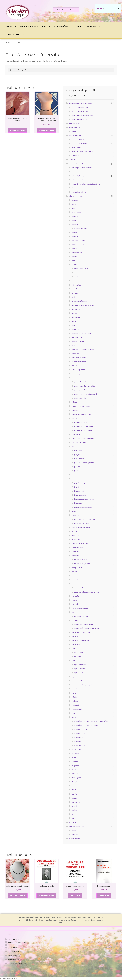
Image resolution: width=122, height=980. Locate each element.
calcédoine (75, 293)
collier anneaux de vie (79, 119)
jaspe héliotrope (80, 483)
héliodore (75, 402)
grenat (74, 378)
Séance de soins (74, 838)
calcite (74, 297)
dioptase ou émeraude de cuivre (83, 349)
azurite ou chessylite (82, 277)
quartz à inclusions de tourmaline (86, 725)
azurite (74, 265)
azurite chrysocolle (81, 269)
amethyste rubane (81, 228)
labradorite (76, 515)
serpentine (75, 774)
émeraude (75, 354)
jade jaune (78, 455)
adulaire (74, 204)
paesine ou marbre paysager (82, 685)
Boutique (9, 26)
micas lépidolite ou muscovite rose (87, 592)
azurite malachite (81, 273)
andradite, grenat (78, 244)
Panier (10, 945)
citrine (74, 321)
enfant (74, 131)
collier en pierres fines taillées (82, 152)
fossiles (74, 366)
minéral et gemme (75, 196)
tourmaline (76, 802)
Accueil (10, 42)
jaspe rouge (78, 503)
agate (74, 208)
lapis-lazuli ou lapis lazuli (81, 527)
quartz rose (78, 741)
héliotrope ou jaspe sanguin (81, 406)
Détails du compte (15, 951)
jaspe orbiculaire (80, 495)
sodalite (74, 786)
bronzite (75, 289)
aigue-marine (76, 212)
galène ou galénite (78, 370)
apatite (74, 257)
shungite (75, 782)
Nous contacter (14, 939)
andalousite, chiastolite (80, 240)
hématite (75, 410)
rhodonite (75, 753)
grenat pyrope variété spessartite (86, 394)
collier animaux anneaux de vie (82, 115)
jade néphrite (79, 459)
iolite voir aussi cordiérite (81, 442)
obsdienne (75, 620)
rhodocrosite (76, 749)
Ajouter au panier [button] (17, 130)
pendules (75, 834)
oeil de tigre (76, 644)
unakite (74, 810)
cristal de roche (77, 337)
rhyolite (74, 758)
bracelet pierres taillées (80, 143)
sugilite (74, 794)
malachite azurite (81, 560)
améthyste (75, 232)
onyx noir (78, 657)
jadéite (77, 471)
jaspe (73, 479)
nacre (73, 612)
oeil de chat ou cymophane (81, 632)
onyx (73, 648)
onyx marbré (79, 652)
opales (74, 661)
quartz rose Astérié (81, 745)
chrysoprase (76, 317)
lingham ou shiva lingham (81, 543)
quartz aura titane (81, 729)
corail (74, 325)
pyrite (74, 713)
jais (73, 475)
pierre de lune (76, 705)
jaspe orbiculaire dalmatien (84, 499)
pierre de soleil (77, 709)
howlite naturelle (80, 422)
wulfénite (75, 814)
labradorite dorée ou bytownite (85, 519)
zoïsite (74, 818)
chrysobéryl (76, 309)
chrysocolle (76, 313)
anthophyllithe (77, 253)
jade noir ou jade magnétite (84, 463)
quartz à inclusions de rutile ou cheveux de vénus (91, 721)
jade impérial (79, 450)
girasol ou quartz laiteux (80, 374)
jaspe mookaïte (80, 491)
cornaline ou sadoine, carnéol (82, 333)
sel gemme (75, 766)
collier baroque (77, 148)
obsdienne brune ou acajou (84, 624)
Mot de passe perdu (15, 960)
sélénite (74, 770)
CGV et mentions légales (17, 964)
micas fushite (79, 588)
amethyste (75, 224)
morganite (75, 604)
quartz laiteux (79, 737)
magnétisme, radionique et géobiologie (86, 184)
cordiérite (75, 329)
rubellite (75, 762)
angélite (75, 249)
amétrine (75, 236)
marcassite (75, 576)
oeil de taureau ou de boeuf (81, 640)
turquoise (75, 806)
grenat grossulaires (81, 390)
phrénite (75, 701)
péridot (74, 689)
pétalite (74, 697)
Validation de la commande (18, 942)
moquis (74, 600)
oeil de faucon (76, 636)
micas (74, 584)
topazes (74, 798)
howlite (74, 418)
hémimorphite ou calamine (81, 414)
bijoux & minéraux (61, 26)
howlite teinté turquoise (83, 430)
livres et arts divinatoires (86, 26)
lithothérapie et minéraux (81, 180)
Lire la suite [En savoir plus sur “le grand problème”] (104, 895)
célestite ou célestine (79, 301)
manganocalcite (77, 568)
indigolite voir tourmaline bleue (83, 438)
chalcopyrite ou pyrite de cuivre (83, 305)
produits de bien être (15, 34)
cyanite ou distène (78, 341)
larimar (74, 531)
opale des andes (80, 669)
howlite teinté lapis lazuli (83, 426)
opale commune (80, 665)
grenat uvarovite (80, 398)
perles (74, 693)
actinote (75, 200)
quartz (74, 717)
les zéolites (76, 539)
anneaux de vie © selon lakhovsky (34, 26)
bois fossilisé (76, 285)
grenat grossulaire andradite (84, 386)
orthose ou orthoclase (80, 681)
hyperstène (76, 434)
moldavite (75, 596)
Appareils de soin (75, 123)
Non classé (73, 822)
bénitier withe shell (81, 616)
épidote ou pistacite (79, 358)
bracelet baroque (78, 139)
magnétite (75, 551)
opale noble (79, 673)
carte (73, 172)
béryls (74, 281)
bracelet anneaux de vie (80, 107)
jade (73, 446)
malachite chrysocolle (82, 564)
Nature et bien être (78, 188)
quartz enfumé (80, 733)
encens (74, 830)
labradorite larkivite (81, 523)
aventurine (75, 261)
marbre (74, 572)
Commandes (13, 947)
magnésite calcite (78, 547)
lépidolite (75, 535)
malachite (75, 556)
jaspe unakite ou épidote (83, 507)
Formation (73, 160)
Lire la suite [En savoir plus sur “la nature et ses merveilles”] (75, 895)
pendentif (75, 156)
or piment (75, 677)
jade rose (77, 467)
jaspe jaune (78, 487)
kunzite (74, 511)
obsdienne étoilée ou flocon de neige (87, 628)
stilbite (74, 790)
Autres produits (74, 127)
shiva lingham (77, 778)
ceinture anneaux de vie (80, 111)
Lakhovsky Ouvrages (79, 176)
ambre (74, 220)
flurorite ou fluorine (79, 362)
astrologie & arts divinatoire (82, 168)
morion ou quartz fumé (80, 608)
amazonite (75, 216)
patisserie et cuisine (79, 192)
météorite (75, 580)
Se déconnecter (14, 956)
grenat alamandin (81, 382)
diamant (75, 345)
